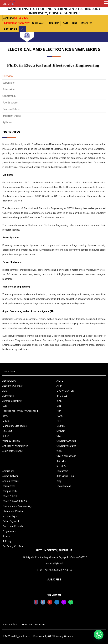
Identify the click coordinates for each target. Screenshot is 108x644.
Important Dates (12, 116)
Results (6, 536)
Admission (8, 89)
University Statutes (66, 446)
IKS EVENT (62, 461)
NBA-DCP (54, 23)
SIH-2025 (61, 466)
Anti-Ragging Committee (15, 446)
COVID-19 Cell (10, 496)
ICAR (59, 401)
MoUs (6, 421)
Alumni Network (11, 476)
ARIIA (59, 386)
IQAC (5, 416)
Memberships (10, 516)
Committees (9, 486)
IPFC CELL (62, 396)
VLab (59, 451)
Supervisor (9, 83)
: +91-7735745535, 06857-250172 (54, 570)
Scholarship (9, 96)
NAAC (66, 23)
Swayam (61, 431)
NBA (59, 411)
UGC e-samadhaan (66, 456)
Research (87, 23)
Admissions (8, 471)
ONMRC (61, 426)
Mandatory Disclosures (15, 426)
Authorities (8, 396)
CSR (5, 406)
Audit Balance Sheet (13, 451)
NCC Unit (7, 431)
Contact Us (10, 29)
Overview (8, 76)
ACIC (5, 391)
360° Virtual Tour (65, 476)
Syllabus (7, 122)
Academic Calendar (12, 386)
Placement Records (13, 526)
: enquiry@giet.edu (54, 563)
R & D (6, 436)
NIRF (75, 23)
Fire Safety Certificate (14, 546)
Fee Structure (10, 103)
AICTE (60, 381)
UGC (59, 436)
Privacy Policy (10, 624)
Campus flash (10, 491)
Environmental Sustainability (17, 506)
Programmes (9, 531)
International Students (14, 511)
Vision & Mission (11, 441)
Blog (59, 481)
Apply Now (16, 18)
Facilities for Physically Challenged (20, 411)
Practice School (11, 109)
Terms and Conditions (33, 624)
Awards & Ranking (12, 401)
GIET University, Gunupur (61, 636)
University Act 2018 (67, 441)
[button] (99, 635)
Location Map (64, 486)
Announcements (11, 481)
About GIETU (9, 381)
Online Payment (11, 521)
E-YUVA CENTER (65, 391)
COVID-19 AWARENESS (15, 501)
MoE (59, 406)
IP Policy (7, 541)
